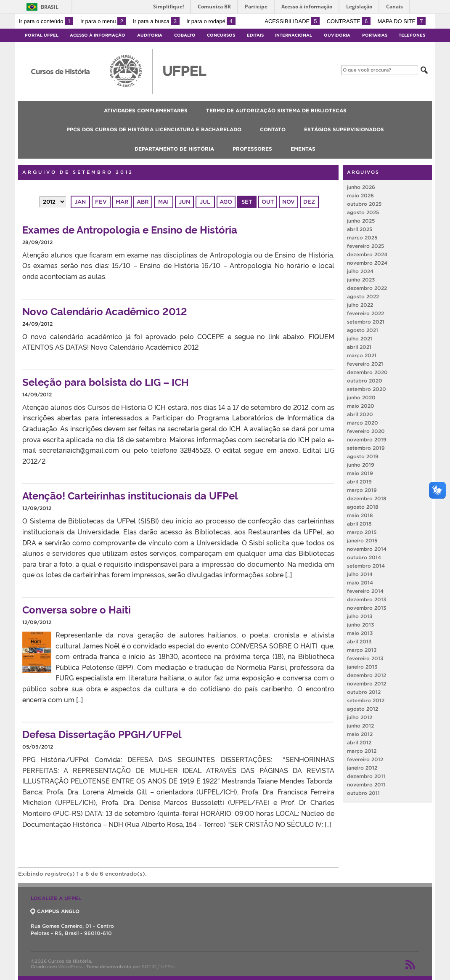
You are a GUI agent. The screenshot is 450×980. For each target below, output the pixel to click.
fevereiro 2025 (365, 246)
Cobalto (185, 35)
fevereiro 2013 (365, 658)
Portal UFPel (42, 35)
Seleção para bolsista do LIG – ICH (106, 381)
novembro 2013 (367, 608)
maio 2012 (360, 734)
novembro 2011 (366, 785)
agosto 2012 (363, 709)
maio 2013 (360, 633)
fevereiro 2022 (365, 313)
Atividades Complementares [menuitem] (146, 110)
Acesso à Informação (98, 35)
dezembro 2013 (367, 599)
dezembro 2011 (366, 776)
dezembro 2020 (367, 372)
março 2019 (362, 490)
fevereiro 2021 (365, 364)
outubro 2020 (365, 381)
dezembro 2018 (367, 498)
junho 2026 (361, 187)
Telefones (412, 35)
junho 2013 (360, 625)
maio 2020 (361, 406)
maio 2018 (360, 515)
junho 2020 (361, 397)
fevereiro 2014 (365, 591)
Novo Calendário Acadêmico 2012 (105, 311)
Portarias (375, 35)
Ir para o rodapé (211, 21)
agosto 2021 (363, 330)
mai (163, 202)
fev (101, 202)
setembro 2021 (366, 322)
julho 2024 (360, 271)
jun (184, 202)
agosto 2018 (363, 507)
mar (122, 202)
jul (205, 202)
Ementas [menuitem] (303, 149)
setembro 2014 (366, 566)
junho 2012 (360, 726)
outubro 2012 (364, 692)
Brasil (50, 7)
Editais (255, 35)
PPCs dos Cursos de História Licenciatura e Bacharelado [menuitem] (154, 129)
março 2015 (362, 532)
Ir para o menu (103, 21)
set (247, 202)
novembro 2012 (367, 684)
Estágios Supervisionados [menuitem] (344, 129)
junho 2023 (361, 280)
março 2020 (363, 423)
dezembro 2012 (367, 675)
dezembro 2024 (367, 254)
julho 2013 (360, 616)
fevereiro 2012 (365, 759)
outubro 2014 (364, 557)
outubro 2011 (363, 793)
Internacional (294, 35)
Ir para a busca (156, 21)
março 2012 (362, 751)
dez (309, 202)
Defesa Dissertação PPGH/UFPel (102, 734)
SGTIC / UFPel (158, 967)
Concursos (221, 35)
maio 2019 (360, 473)
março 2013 (362, 650)
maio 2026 (360, 195)
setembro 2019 (366, 448)
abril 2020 (360, 414)
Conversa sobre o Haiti (77, 609)
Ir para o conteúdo (46, 21)
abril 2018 (359, 524)
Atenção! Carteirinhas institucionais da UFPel (130, 495)
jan (80, 202)
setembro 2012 (366, 700)
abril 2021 (359, 347)
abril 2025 (360, 229)
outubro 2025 (364, 204)
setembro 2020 (367, 389)
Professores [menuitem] (252, 149)
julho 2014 (360, 574)
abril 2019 (359, 482)
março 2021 (362, 355)
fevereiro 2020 (366, 431)
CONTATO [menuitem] (273, 129)
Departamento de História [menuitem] (174, 149)
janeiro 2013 (362, 667)
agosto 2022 (363, 296)
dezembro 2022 (367, 288)
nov (289, 202)
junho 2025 (361, 221)
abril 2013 (359, 641)
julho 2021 (360, 339)
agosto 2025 (363, 212)
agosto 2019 (363, 456)
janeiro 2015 (362, 540)
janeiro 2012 (362, 768)
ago (226, 202)
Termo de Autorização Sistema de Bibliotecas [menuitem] (276, 110)
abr (143, 202)
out (268, 202)
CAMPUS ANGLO (55, 911)
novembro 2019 (367, 440)
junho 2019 (361, 465)
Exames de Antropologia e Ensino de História (130, 229)
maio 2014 (360, 583)
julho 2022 (360, 305)
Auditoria (150, 35)
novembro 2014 (367, 549)
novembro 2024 (367, 263)
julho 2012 (360, 717)
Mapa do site (401, 21)
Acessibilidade (292, 21)
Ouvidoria (337, 35)
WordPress (71, 967)
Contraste (349, 21)
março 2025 (362, 238)
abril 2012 (359, 742)
